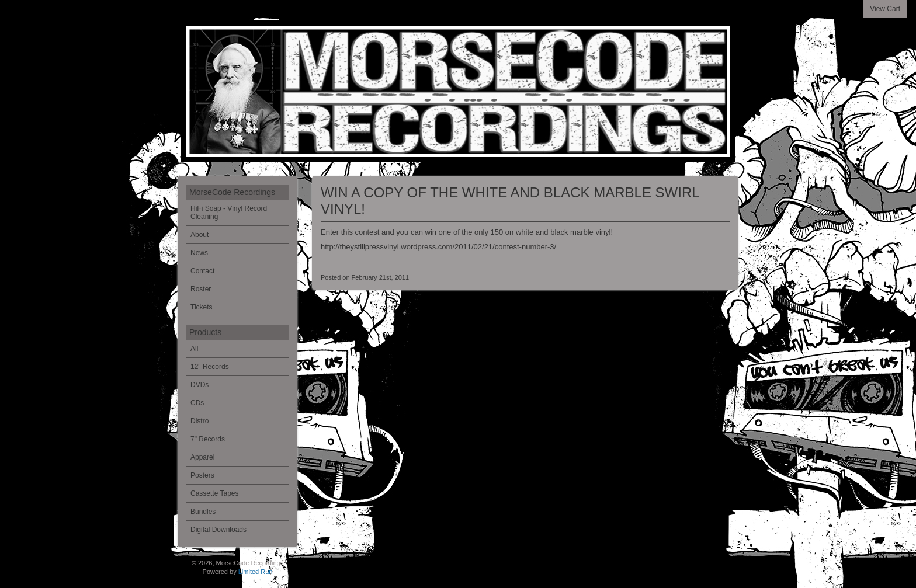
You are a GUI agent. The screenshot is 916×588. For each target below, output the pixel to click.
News (199, 253)
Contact (202, 271)
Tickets (202, 307)
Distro (199, 421)
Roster (201, 289)
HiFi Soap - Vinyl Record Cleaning (229, 213)
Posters (202, 475)
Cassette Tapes (215, 493)
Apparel (202, 457)
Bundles (203, 512)
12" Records (210, 367)
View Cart (885, 9)
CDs (197, 403)
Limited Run (256, 572)
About (199, 235)
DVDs (199, 385)
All (194, 349)
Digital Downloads (218, 530)
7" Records (208, 439)
